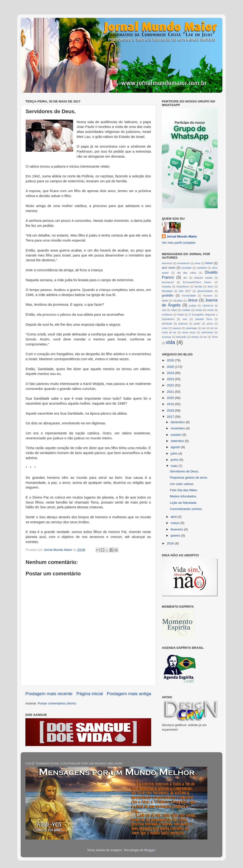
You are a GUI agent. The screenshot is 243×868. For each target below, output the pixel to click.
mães (174, 310)
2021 (171, 392)
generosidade (205, 291)
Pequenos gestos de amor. (189, 478)
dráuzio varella (203, 278)
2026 (171, 360)
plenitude (167, 324)
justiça (193, 305)
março (175, 523)
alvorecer (167, 263)
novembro (178, 428)
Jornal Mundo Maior (182, 236)
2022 (171, 385)
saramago (192, 328)
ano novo (169, 268)
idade (165, 301)
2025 (171, 367)
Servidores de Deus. (184, 471)
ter (205, 337)
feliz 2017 (185, 291)
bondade (187, 268)
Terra (215, 337)
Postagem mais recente (49, 694)
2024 (171, 373)
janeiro (176, 536)
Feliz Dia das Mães (184, 490)
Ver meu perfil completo (179, 243)
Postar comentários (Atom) (57, 703)
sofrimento (207, 332)
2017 (171, 417)
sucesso (167, 337)
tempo (195, 337)
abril (174, 517)
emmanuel (168, 282)
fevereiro (177, 529)
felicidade (167, 291)
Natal (180, 315)
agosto (176, 447)
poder (197, 324)
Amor (209, 263)
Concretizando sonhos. (186, 509)
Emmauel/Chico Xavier (197, 282)
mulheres (167, 315)
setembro (178, 441)
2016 (171, 543)
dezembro (178, 422)
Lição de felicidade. (184, 503)
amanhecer (183, 263)
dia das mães (187, 273)
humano (208, 296)
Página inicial (90, 694)
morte (210, 310)
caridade (202, 268)
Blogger (150, 850)
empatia (166, 286)
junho (175, 460)
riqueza (177, 328)
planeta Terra (204, 319)
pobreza (183, 324)
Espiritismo (183, 286)
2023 (171, 379)
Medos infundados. (183, 496)
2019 (171, 404)
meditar (186, 310)
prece (210, 324)
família (198, 286)
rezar (165, 328)
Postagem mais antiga (129, 694)
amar (198, 263)
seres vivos (189, 332)
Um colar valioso (182, 484)
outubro (177, 435)
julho (174, 453)
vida (170, 342)
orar (185, 319)
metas (199, 310)
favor (210, 286)
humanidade (189, 296)
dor (185, 278)
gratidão (168, 295)
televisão (181, 337)
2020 (171, 398)
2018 (171, 410)
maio (175, 466)
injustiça (178, 301)
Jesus (193, 300)
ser (204, 328)
